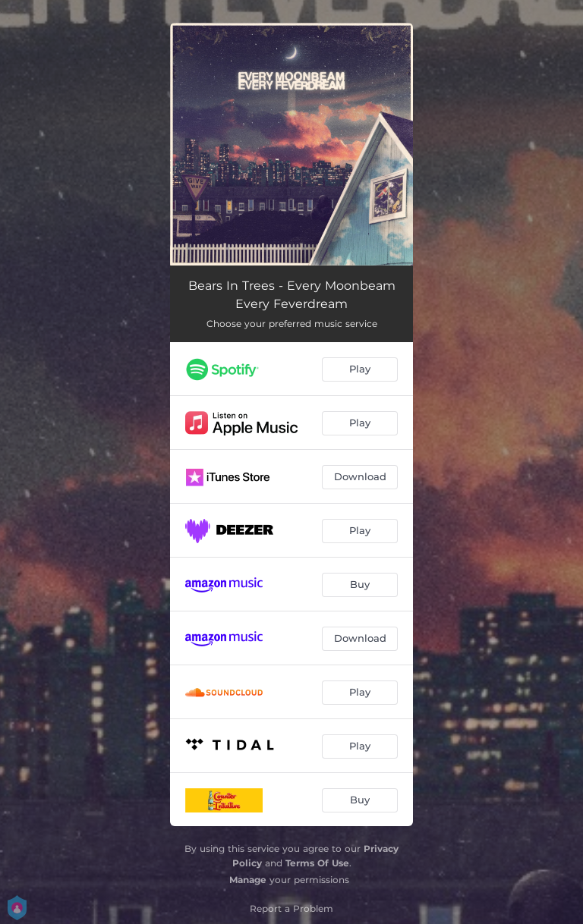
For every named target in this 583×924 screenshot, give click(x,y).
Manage (248, 880)
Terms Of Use (317, 863)
